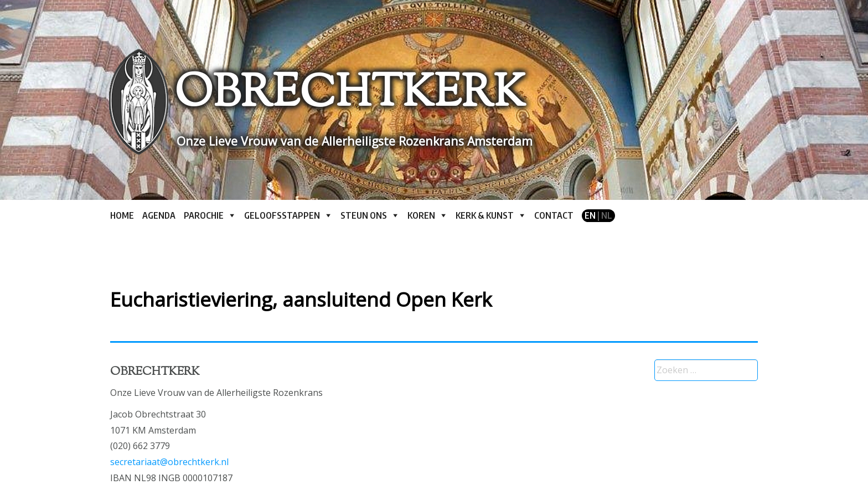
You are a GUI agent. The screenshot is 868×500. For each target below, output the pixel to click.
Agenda (159, 215)
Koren (421, 215)
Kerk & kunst (485, 215)
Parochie (204, 215)
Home (122, 215)
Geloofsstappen (282, 215)
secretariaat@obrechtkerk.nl (169, 462)
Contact (554, 215)
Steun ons (364, 215)
